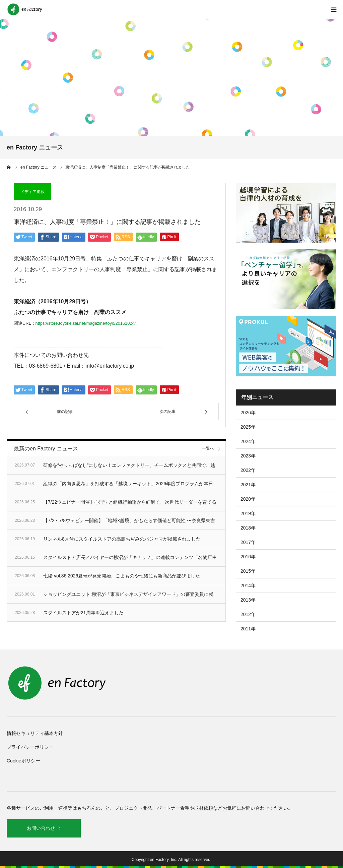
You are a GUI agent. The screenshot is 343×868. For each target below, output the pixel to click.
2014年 (248, 585)
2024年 (248, 441)
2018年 (248, 528)
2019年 (248, 513)
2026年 (248, 413)
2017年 (248, 542)
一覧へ (208, 449)
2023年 (248, 456)
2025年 (248, 427)
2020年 (248, 499)
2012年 (248, 614)
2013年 (248, 600)
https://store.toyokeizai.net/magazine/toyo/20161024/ (86, 323)
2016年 (248, 557)
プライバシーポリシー (30, 747)
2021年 (248, 485)
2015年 (248, 571)
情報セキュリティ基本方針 (35, 733)
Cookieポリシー (23, 761)
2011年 (248, 629)
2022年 (248, 470)
